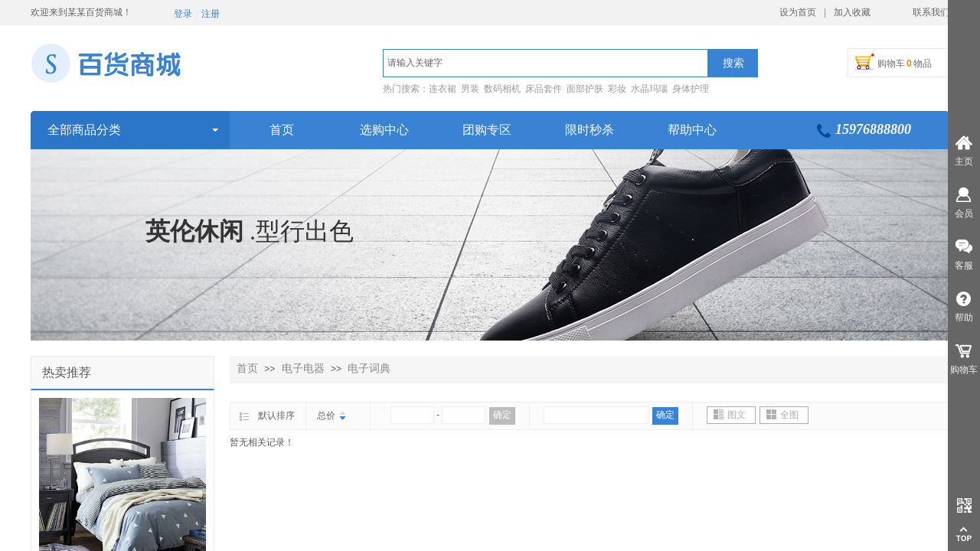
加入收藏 (852, 12)
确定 (502, 415)
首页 (247, 368)
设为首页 (798, 12)
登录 (183, 14)
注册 (211, 14)
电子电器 (303, 368)
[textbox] (546, 63)
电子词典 (369, 368)
